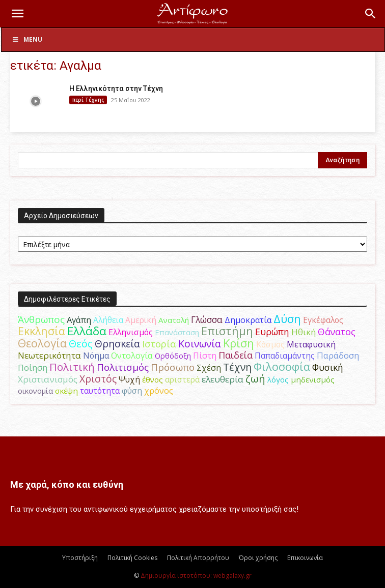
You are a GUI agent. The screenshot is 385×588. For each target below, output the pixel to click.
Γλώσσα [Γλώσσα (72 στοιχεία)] (207, 320)
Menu (27, 39)
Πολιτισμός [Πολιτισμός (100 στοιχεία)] (123, 367)
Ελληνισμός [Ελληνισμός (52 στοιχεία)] (131, 332)
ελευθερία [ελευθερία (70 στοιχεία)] (223, 379)
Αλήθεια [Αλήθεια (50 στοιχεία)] (108, 320)
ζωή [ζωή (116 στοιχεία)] (255, 379)
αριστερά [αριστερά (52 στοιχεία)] (182, 379)
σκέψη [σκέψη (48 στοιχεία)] (66, 391)
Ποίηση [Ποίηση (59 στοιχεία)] (33, 368)
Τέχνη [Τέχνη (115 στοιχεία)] (237, 367)
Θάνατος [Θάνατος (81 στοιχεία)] (337, 332)
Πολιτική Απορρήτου (198, 558)
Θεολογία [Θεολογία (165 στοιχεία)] (42, 343)
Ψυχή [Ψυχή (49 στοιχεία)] (129, 380)
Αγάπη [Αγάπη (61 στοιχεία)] (79, 320)
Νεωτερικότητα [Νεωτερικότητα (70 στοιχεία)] (49, 355)
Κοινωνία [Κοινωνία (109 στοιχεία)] (200, 344)
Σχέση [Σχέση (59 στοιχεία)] (209, 368)
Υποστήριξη (80, 558)
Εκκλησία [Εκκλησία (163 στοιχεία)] (42, 331)
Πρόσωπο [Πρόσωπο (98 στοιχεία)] (173, 367)
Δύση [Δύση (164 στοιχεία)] (287, 319)
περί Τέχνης (88, 100)
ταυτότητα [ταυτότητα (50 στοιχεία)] (100, 391)
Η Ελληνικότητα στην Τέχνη (116, 89)
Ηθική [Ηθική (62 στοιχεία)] (304, 332)
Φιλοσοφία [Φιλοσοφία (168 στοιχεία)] (282, 366)
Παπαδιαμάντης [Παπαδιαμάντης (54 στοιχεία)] (285, 356)
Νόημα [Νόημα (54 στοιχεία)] (96, 356)
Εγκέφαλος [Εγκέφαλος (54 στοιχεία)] (323, 320)
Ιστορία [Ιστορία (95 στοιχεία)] (159, 344)
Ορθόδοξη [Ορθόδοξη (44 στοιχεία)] (173, 356)
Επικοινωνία (305, 558)
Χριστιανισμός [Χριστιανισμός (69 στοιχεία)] (48, 379)
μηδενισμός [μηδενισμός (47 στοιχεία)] (313, 379)
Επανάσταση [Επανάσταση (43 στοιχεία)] (177, 332)
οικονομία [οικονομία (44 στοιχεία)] (35, 391)
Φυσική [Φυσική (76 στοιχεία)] (328, 367)
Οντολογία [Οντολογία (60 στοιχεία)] (132, 355)
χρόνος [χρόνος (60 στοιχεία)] (159, 390)
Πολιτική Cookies (132, 558)
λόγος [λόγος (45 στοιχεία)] (278, 379)
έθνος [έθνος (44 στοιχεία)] (153, 379)
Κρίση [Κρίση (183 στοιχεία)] (239, 343)
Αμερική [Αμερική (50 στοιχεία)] (141, 320)
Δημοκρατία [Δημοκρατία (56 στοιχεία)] (248, 320)
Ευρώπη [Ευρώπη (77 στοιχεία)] (272, 332)
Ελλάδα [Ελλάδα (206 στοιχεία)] (87, 331)
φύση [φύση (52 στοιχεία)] (132, 391)
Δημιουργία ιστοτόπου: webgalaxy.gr (196, 576)
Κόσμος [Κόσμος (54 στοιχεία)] (270, 344)
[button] (17, 14)
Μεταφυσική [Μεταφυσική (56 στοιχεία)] (311, 344)
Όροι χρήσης (258, 558)
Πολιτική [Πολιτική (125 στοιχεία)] (72, 367)
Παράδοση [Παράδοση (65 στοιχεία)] (338, 355)
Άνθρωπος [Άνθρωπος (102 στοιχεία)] (41, 319)
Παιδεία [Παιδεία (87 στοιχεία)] (236, 355)
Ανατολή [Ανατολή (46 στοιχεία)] (174, 320)
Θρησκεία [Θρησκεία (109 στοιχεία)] (117, 344)
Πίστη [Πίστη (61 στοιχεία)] (205, 355)
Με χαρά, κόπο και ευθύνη (67, 484)
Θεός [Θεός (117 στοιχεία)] (81, 344)
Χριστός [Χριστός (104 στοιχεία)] (98, 379)
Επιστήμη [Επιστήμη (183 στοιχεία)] (227, 331)
